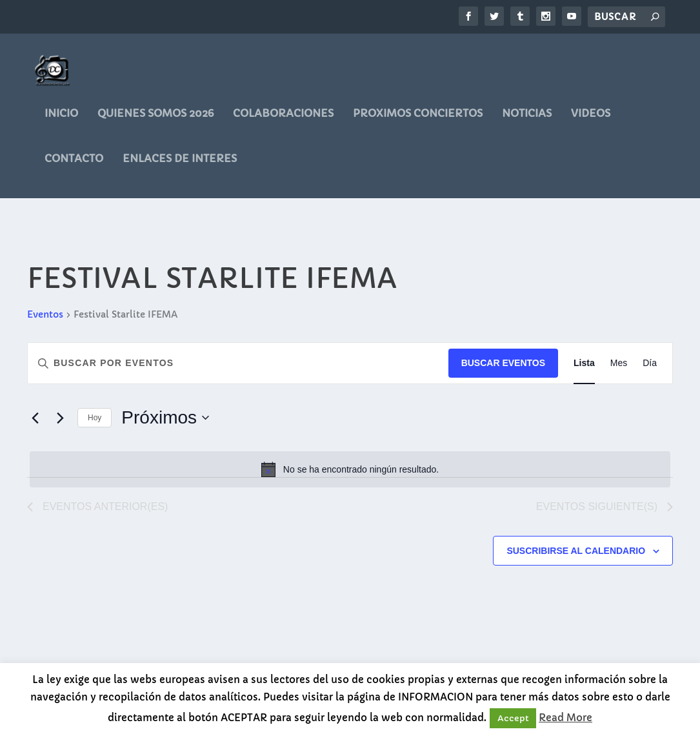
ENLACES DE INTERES (180, 165)
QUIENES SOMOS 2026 (155, 119)
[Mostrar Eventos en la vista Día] (650, 369)
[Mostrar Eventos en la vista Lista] (584, 369)
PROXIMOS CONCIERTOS (418, 119)
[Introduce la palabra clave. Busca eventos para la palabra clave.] (238, 369)
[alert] (350, 475)
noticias (527, 119)
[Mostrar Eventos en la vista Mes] (619, 369)
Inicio (61, 119)
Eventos (45, 320)
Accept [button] (513, 718)
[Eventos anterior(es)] (35, 424)
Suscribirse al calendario (576, 557)
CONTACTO (74, 165)
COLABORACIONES (283, 119)
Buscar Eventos (503, 369)
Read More (565, 718)
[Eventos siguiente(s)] (60, 424)
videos (591, 119)
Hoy (95, 424)
